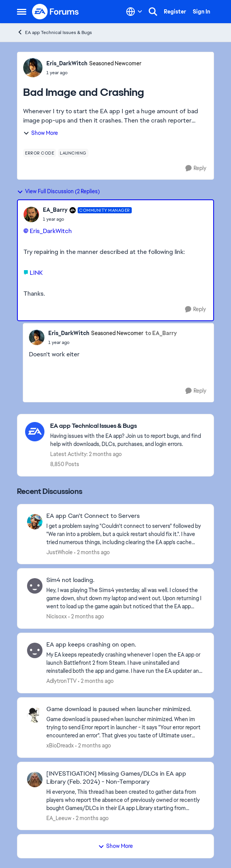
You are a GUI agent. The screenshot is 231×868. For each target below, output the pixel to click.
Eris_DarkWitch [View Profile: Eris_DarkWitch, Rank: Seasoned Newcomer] (67, 63)
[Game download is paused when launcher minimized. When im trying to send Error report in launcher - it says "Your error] (125, 728)
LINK (36, 273)
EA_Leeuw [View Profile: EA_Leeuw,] (59, 818)
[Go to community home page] (56, 12)
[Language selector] (134, 12)
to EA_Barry (161, 333)
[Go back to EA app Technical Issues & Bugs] (128, 426)
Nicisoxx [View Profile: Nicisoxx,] (57, 616)
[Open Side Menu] (22, 12)
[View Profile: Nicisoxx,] (35, 586)
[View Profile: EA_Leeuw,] (35, 779)
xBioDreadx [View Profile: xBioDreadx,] (60, 745)
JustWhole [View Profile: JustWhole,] (59, 552)
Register (175, 12)
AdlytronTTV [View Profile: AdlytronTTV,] (61, 681)
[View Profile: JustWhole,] (35, 522)
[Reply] (196, 168)
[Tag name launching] (73, 153)
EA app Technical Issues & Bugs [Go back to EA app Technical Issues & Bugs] (54, 32)
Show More (41, 133)
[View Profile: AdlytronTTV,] (35, 650)
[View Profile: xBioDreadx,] (35, 715)
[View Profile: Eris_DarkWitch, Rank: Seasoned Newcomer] (33, 68)
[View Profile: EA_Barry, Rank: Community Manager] (31, 214)
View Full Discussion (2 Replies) (58, 191)
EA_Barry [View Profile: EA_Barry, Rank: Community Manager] (55, 210)
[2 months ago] (92, 552)
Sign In (201, 12)
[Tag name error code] (40, 153)
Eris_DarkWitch (51, 231)
